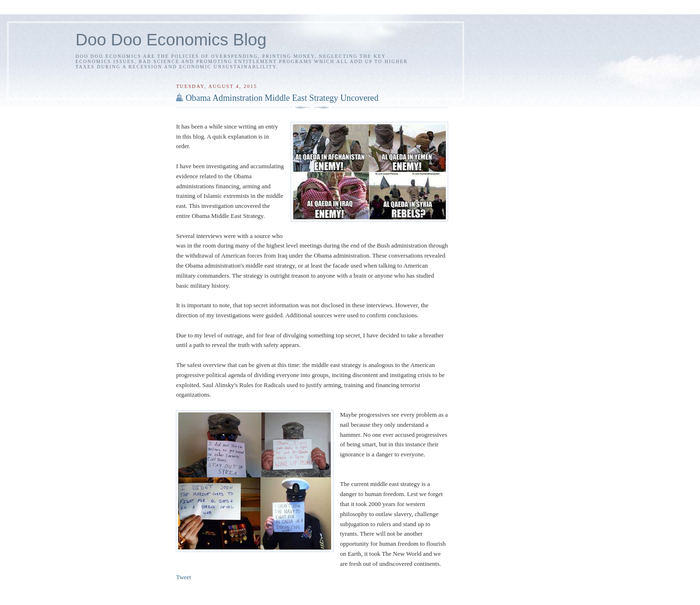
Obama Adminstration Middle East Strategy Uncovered (282, 98)
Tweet (183, 577)
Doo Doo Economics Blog (171, 39)
